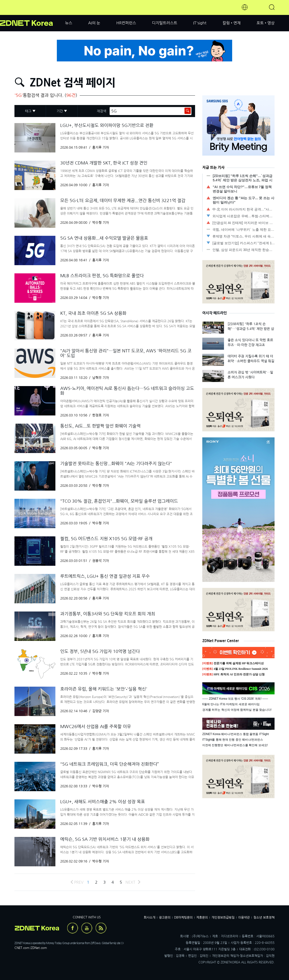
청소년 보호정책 (264, 918)
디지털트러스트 (165, 23)
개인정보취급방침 (223, 918)
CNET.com (22, 948)
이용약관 (244, 918)
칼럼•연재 (232, 23)
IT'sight (200, 23)
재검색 (102, 111)
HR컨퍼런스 (126, 23)
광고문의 (165, 918)
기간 (60, 111)
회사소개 (150, 918)
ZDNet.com (39, 948)
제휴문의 (202, 918)
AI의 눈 (94, 23)
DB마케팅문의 (183, 918)
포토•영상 (266, 23)
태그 (28, 111)
